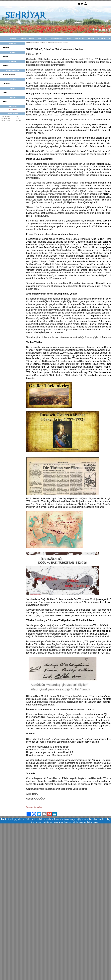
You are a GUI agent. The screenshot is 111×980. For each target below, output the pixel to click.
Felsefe (32, 38)
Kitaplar (5, 56)
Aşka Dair (6, 47)
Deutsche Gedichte (57, 38)
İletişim (5, 101)
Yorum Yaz (38, 807)
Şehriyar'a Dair (79, 38)
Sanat (69, 38)
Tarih (39, 38)
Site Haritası (13, 109)
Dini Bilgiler (102, 38)
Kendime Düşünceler (9, 74)
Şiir (46, 38)
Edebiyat (23, 38)
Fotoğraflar (6, 83)
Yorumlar (29, 807)
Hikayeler (6, 65)
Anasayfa (13, 38)
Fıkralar (91, 38)
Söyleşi (5, 92)
